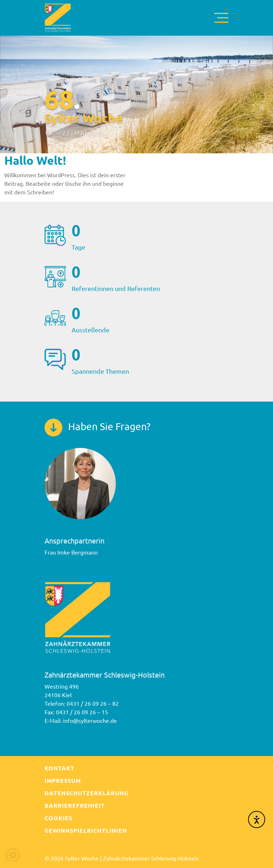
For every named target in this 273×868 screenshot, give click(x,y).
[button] (13, 855)
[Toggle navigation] (221, 18)
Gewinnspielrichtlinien (86, 830)
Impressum (63, 780)
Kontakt (60, 768)
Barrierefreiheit (75, 805)
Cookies (58, 818)
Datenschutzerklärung (86, 793)
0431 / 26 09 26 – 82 (93, 703)
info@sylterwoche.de (90, 720)
